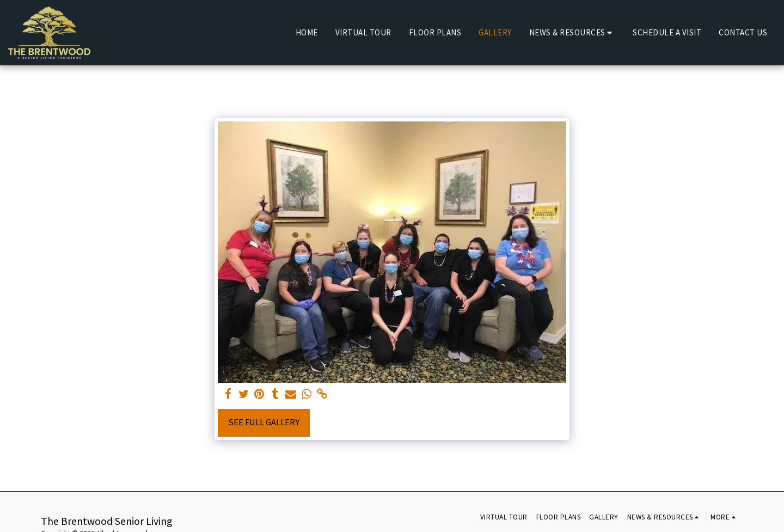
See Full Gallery (264, 422)
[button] (572, 32)
